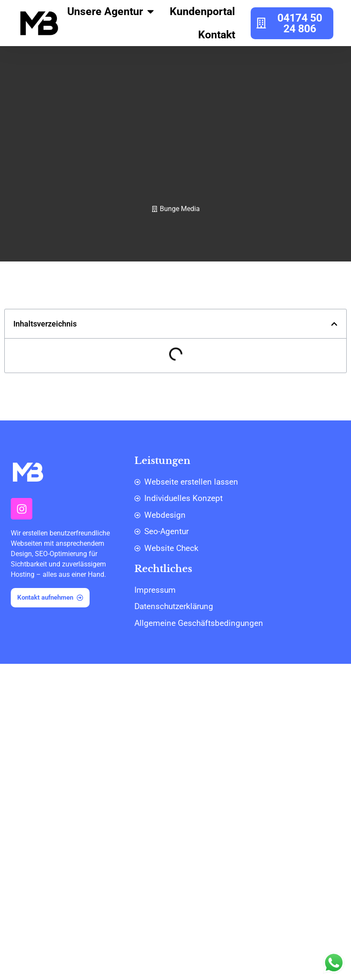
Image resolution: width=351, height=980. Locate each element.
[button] (334, 324)
